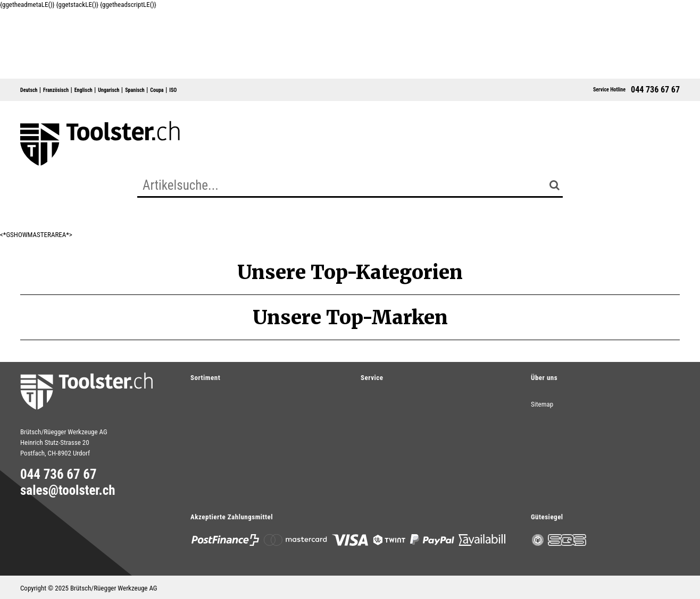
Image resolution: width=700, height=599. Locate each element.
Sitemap (542, 404)
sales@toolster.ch (68, 491)
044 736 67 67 (655, 90)
